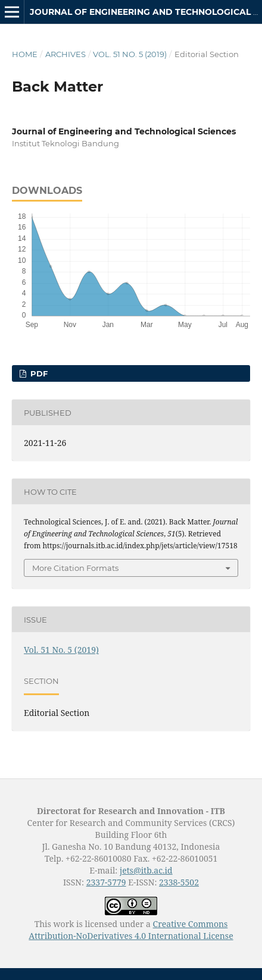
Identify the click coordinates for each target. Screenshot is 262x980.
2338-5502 (179, 882)
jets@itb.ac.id (146, 870)
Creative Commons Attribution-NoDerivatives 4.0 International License (131, 930)
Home (25, 54)
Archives (65, 54)
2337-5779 (106, 882)
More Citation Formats (75, 568)
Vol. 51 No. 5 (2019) (130, 54)
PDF (38, 373)
